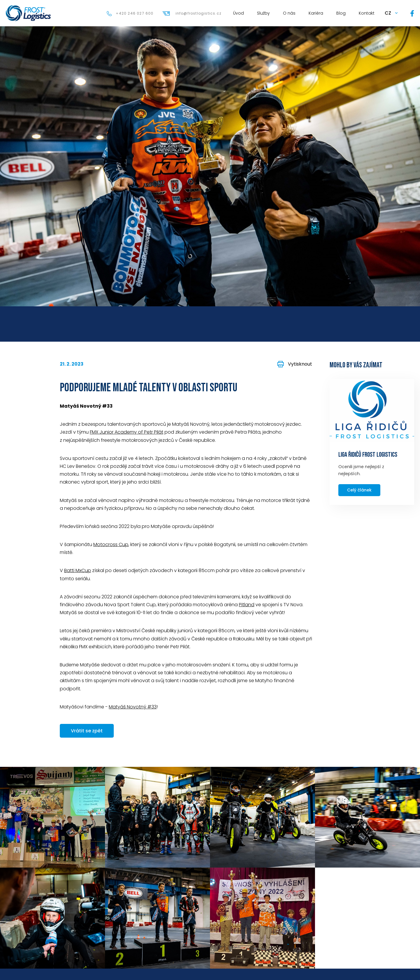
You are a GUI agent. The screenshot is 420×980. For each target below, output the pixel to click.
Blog (341, 13)
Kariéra (316, 13)
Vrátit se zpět (87, 731)
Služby (263, 13)
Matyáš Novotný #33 (133, 707)
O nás (289, 13)
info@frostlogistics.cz (198, 13)
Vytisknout (300, 364)
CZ (388, 13)
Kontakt (367, 13)
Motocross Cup (111, 544)
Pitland (247, 605)
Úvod (238, 13)
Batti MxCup (78, 570)
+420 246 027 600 (135, 13)
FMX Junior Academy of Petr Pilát (127, 432)
